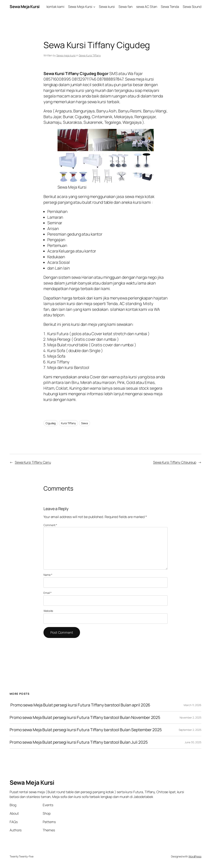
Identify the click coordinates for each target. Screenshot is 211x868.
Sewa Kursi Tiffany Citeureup (175, 462)
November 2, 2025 (191, 717)
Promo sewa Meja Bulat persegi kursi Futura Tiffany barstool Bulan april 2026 (80, 705)
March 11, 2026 (193, 705)
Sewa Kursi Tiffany (90, 55)
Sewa (85, 423)
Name (48, 575)
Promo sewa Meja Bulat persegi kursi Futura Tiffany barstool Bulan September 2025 (86, 730)
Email (48, 593)
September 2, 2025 (190, 730)
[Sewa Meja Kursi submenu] (94, 7)
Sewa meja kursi (66, 55)
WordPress (195, 856)
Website (48, 611)
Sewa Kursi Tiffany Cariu (33, 462)
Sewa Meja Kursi (25, 7)
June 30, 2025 (193, 742)
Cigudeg (51, 423)
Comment (50, 525)
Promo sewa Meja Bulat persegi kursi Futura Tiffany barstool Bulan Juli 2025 (79, 742)
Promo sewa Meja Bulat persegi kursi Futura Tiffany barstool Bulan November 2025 (85, 718)
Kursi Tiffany (68, 423)
